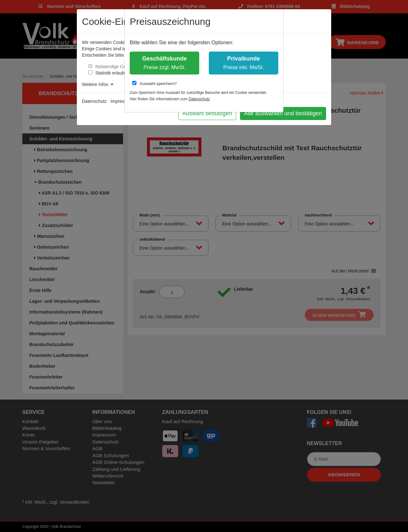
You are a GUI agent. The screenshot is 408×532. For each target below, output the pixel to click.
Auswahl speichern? (154, 83)
